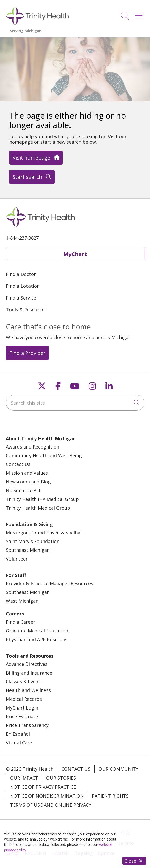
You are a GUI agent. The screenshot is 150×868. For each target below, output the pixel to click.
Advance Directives (27, 664)
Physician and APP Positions (37, 639)
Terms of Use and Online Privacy (51, 805)
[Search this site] (75, 403)
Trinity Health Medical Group (38, 508)
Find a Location (23, 286)
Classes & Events (24, 682)
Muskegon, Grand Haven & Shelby (43, 533)
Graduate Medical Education (37, 631)
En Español (18, 734)
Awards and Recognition (33, 447)
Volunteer (17, 559)
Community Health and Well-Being (44, 455)
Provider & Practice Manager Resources (49, 583)
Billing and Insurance (29, 673)
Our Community (118, 769)
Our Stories (61, 778)
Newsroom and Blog (28, 482)
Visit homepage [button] (36, 157)
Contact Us (18, 464)
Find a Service (21, 298)
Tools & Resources (26, 310)
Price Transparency (27, 725)
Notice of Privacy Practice (43, 787)
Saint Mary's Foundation (33, 541)
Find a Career (21, 622)
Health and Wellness (28, 690)
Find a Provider (27, 353)
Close (134, 861)
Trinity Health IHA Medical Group (42, 499)
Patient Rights (110, 796)
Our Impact (24, 778)
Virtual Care (19, 743)
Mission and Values (27, 473)
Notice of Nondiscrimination (47, 796)
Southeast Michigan (28, 550)
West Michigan (22, 601)
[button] (140, 14)
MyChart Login (22, 708)
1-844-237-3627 (22, 238)
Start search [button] (32, 177)
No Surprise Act (23, 490)
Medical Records (24, 699)
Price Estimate (22, 716)
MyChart (75, 254)
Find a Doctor (21, 274)
